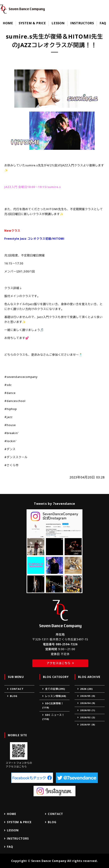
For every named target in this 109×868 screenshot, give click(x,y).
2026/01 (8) (88, 725)
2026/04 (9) (88, 703)
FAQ (103, 23)
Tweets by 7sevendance (54, 504)
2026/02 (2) (88, 717)
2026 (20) (86, 689)
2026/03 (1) (88, 710)
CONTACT (17, 689)
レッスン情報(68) (56, 696)
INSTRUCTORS (82, 23)
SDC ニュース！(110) (53, 717)
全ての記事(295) (55, 689)
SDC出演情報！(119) (53, 706)
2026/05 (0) (88, 696)
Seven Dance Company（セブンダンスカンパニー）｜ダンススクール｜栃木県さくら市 (22, 9)
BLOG (14, 696)
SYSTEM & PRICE (32, 23)
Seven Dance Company (49, 861)
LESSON (58, 23)
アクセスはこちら (59, 663)
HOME (8, 23)
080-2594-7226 (67, 644)
